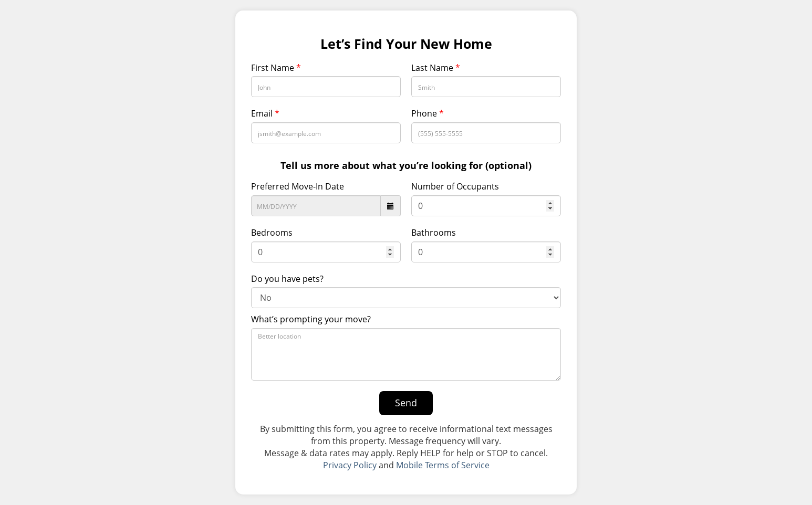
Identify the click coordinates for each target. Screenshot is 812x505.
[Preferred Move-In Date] (316, 206)
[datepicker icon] (391, 206)
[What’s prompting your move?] (406, 354)
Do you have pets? (287, 279)
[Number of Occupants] (486, 206)
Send (406, 403)
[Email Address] (326, 133)
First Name (276, 68)
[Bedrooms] (326, 252)
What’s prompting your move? (311, 319)
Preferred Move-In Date (298, 186)
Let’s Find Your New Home (406, 44)
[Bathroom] (486, 252)
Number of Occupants (455, 186)
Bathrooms (434, 233)
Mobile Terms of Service (443, 465)
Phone (428, 113)
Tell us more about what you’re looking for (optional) (406, 165)
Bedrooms (272, 233)
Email (265, 113)
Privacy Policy (350, 465)
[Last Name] (486, 87)
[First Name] (326, 87)
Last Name (436, 68)
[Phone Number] (486, 133)
